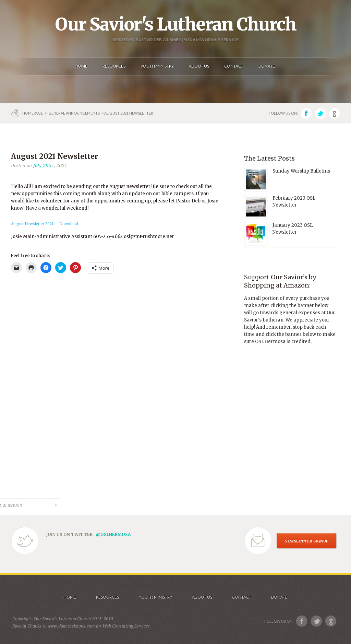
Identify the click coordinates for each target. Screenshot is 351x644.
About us (202, 597)
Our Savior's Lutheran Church (176, 24)
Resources (107, 597)
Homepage (33, 113)
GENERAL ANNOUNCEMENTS (74, 113)
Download (69, 224)
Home (70, 597)
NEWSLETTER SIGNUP (306, 541)
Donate (279, 597)
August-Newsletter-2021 (32, 224)
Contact (242, 597)
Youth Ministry (155, 597)
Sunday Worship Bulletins (301, 171)
